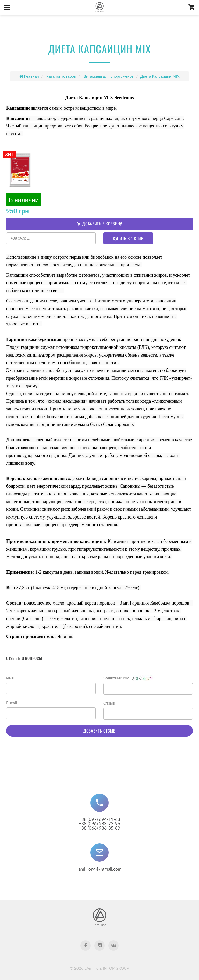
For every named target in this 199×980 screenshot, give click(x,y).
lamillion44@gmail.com (99, 869)
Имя (10, 678)
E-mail (12, 703)
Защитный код (130, 678)
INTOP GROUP (116, 968)
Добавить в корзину (99, 224)
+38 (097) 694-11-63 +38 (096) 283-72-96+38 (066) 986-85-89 (99, 824)
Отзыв (109, 703)
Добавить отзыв (99, 731)
